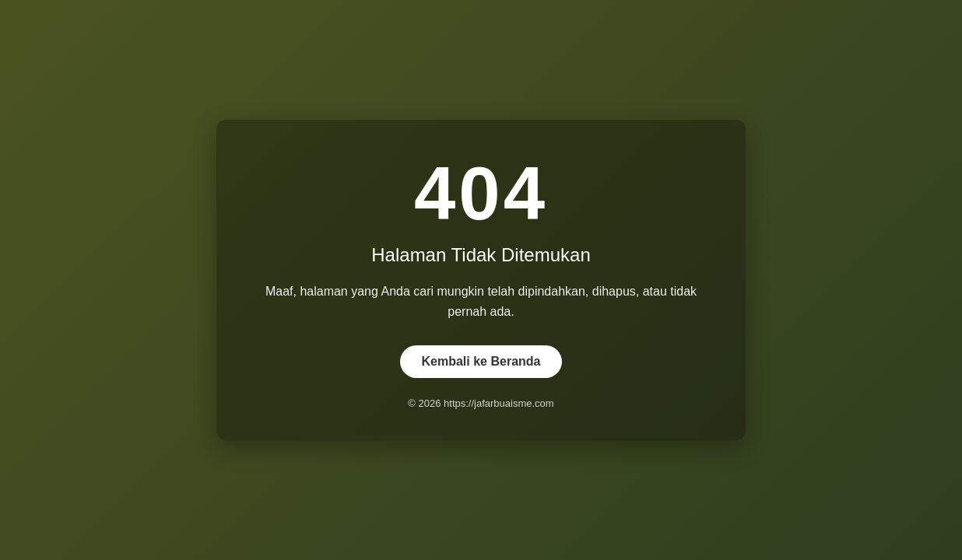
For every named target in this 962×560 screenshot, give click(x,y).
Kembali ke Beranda (481, 361)
